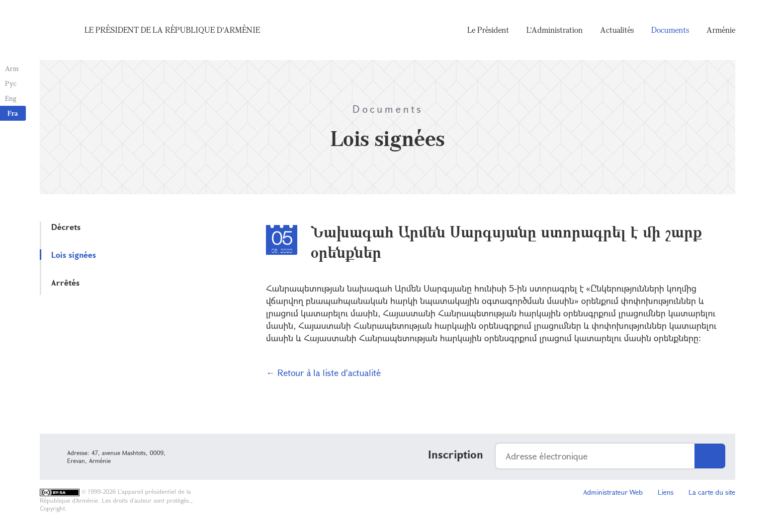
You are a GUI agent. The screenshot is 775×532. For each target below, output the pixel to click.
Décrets (66, 227)
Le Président (488, 30)
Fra (13, 113)
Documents (670, 30)
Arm (12, 68)
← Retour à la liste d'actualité (323, 373)
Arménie (721, 30)
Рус (11, 83)
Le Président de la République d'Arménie (172, 30)
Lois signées (74, 255)
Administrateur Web (613, 492)
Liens (666, 492)
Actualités (617, 30)
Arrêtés (65, 282)
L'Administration (555, 30)
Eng (11, 98)
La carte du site (712, 492)
